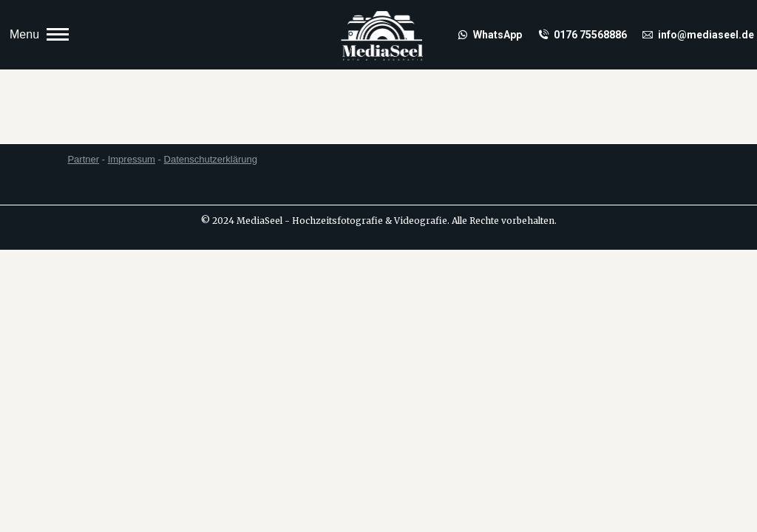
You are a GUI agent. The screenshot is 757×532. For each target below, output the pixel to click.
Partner (83, 159)
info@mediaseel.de (698, 35)
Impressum (132, 159)
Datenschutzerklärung (211, 159)
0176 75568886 (582, 35)
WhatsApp (490, 35)
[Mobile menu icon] (39, 35)
